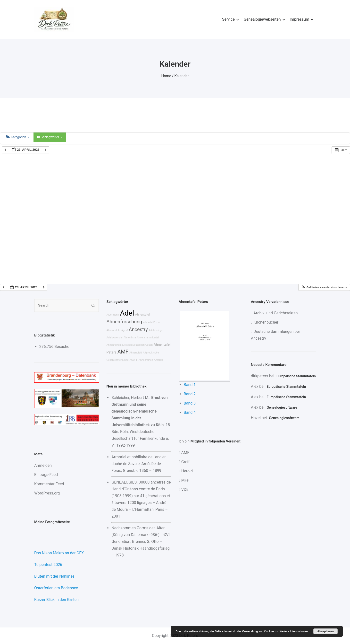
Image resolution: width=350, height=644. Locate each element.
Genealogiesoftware (282, 407)
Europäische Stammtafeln (296, 376)
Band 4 (190, 412)
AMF (123, 352)
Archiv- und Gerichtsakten (275, 313)
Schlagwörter (50, 137)
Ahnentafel (142, 314)
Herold (187, 471)
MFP (185, 480)
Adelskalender (115, 338)
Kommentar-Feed (49, 484)
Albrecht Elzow (151, 322)
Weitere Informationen (294, 631)
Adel (127, 313)
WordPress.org (47, 493)
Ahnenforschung (124, 322)
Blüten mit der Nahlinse (54, 576)
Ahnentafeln (113, 330)
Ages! (125, 330)
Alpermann (113, 315)
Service (228, 19)
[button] (324, 287)
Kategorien (18, 137)
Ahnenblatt (136, 353)
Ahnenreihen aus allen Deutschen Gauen (130, 345)
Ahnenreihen (146, 360)
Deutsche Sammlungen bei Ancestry (275, 335)
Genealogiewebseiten (262, 19)
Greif (185, 462)
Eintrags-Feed (46, 475)
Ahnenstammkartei (148, 338)
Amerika (159, 360)
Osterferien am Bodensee (56, 588)
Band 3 (190, 403)
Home (166, 76)
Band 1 (190, 385)
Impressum (300, 19)
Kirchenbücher (266, 322)
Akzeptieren (325, 631)
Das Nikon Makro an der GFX (59, 553)
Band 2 (190, 394)
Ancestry (138, 329)
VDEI (185, 490)
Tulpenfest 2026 (48, 565)
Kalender (182, 76)
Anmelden (43, 465)
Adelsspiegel (156, 330)
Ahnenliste (130, 338)
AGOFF (134, 360)
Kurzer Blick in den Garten (56, 600)
